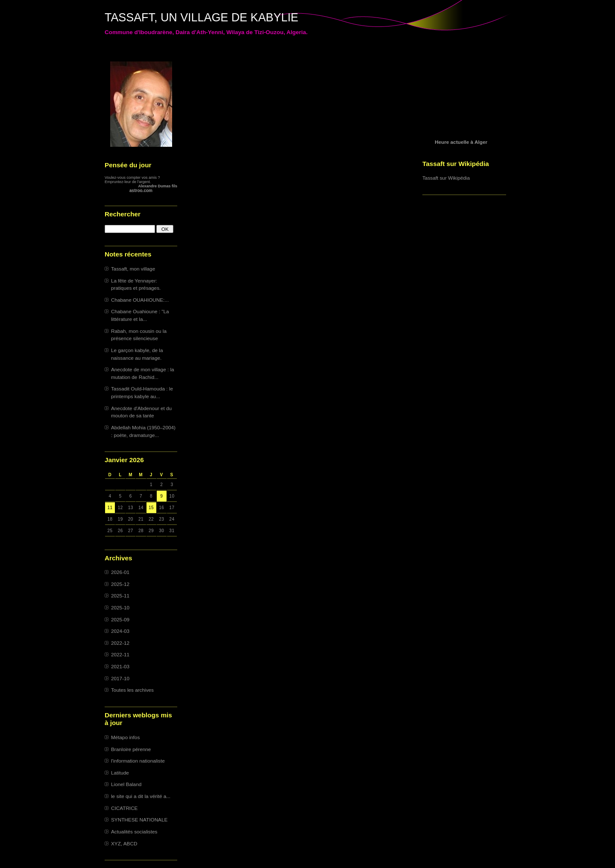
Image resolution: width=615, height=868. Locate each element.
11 (110, 508)
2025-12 (120, 584)
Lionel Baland (126, 784)
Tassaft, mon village (133, 269)
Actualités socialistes (134, 832)
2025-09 (120, 619)
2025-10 (120, 607)
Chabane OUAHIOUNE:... (140, 300)
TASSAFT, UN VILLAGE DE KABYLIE (202, 17)
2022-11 (120, 654)
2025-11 (120, 596)
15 (151, 508)
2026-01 (120, 572)
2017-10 (120, 678)
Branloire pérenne (131, 749)
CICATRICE (124, 808)
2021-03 (120, 666)
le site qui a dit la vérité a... (141, 796)
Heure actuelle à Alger (461, 142)
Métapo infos (125, 737)
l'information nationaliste (138, 761)
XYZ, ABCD (124, 843)
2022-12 (120, 643)
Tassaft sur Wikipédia (446, 178)
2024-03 (120, 631)
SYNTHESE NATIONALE (139, 820)
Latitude (120, 773)
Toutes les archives (132, 690)
